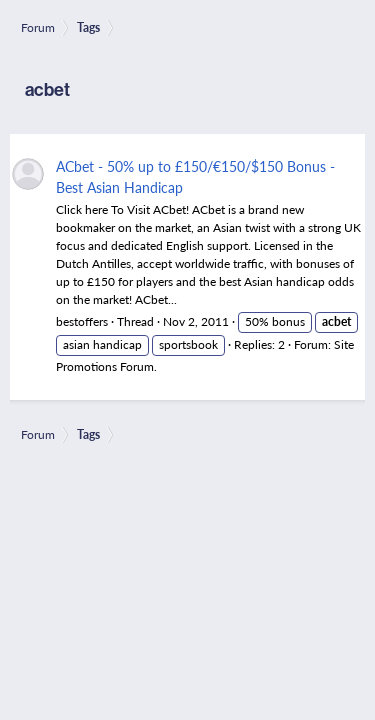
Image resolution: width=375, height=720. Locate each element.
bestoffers (82, 321)
